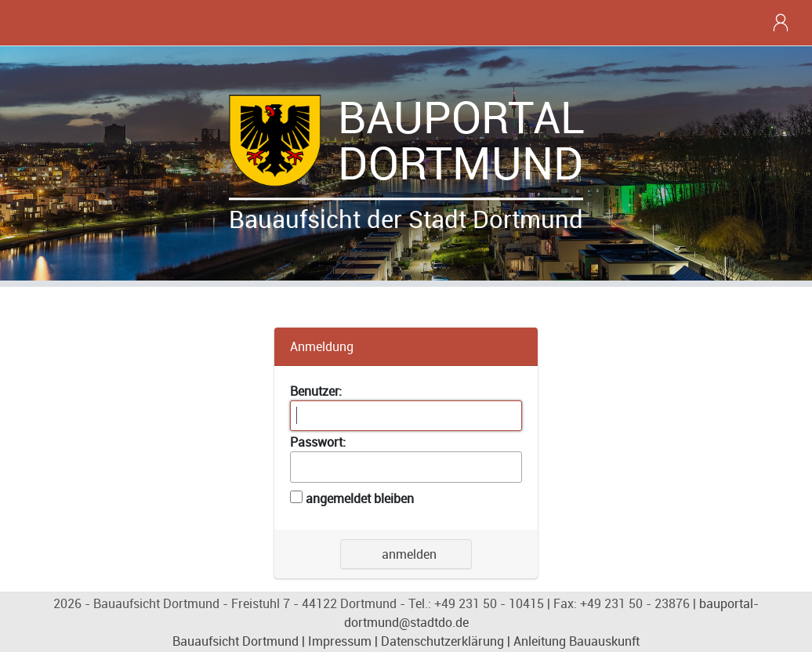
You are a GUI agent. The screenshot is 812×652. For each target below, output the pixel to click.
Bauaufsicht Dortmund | (240, 641)
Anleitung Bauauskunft (576, 641)
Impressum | (343, 641)
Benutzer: (316, 391)
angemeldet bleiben (360, 498)
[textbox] (406, 416)
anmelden (406, 554)
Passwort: (318, 442)
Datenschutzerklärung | (446, 641)
